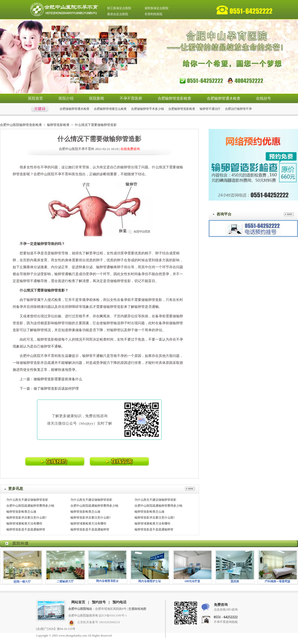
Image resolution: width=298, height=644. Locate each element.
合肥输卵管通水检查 (224, 98)
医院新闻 (97, 98)
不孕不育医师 (131, 98)
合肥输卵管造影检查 (174, 98)
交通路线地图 (137, 609)
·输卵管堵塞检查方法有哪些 (24, 524)
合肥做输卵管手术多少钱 (148, 109)
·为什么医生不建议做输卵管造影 (27, 500)
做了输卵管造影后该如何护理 (56, 389)
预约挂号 (99, 602)
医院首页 (36, 98)
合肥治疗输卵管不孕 (238, 109)
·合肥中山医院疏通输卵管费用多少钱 (30, 506)
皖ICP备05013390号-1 (113, 615)
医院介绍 (66, 98)
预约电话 (119, 602)
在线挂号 (263, 98)
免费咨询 (221, 605)
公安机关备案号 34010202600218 (98, 622)
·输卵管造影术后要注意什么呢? (26, 518)
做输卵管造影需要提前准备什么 (58, 379)
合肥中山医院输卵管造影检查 (21, 125)
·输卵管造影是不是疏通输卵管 (25, 529)
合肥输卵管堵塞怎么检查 (110, 109)
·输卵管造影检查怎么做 (21, 512)
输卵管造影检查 (58, 125)
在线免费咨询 (130, 149)
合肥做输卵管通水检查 (74, 109)
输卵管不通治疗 (210, 109)
